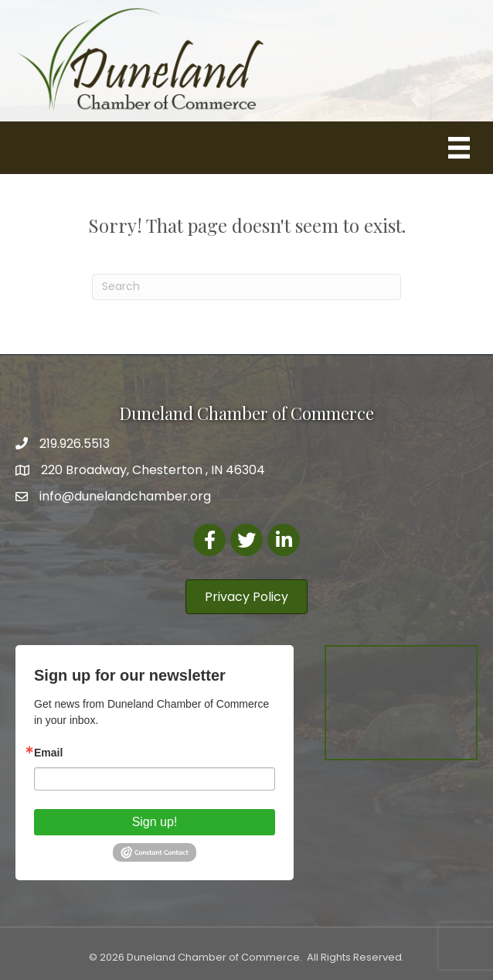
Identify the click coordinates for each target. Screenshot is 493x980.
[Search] (246, 287)
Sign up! (155, 822)
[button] (246, 597)
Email (48, 753)
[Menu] (459, 148)
